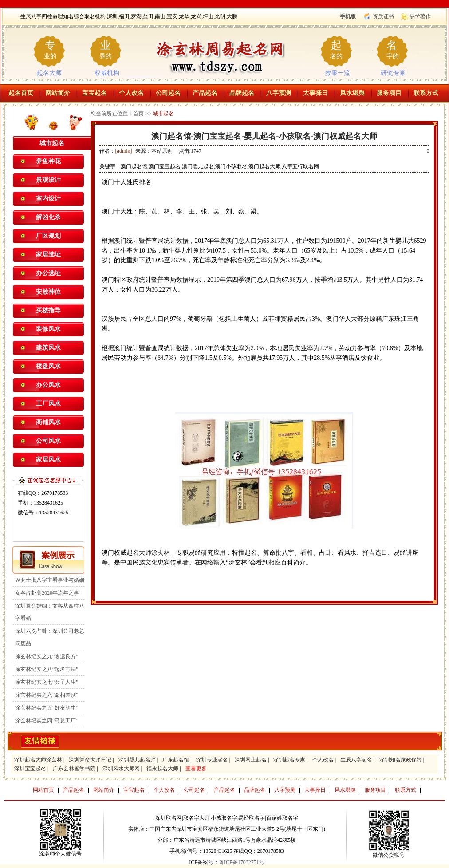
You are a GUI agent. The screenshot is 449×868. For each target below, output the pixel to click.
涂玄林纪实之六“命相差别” (47, 695)
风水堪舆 (352, 93)
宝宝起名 (95, 93)
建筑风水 (48, 348)
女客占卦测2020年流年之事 (47, 593)
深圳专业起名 (212, 760)
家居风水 (48, 460)
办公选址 (48, 273)
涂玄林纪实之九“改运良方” (47, 656)
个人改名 (131, 93)
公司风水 (48, 441)
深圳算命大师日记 (90, 760)
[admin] (124, 151)
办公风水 (48, 385)
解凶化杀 (48, 217)
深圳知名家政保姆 (401, 760)
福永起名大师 (162, 769)
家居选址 (48, 254)
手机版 (348, 16)
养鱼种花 (48, 161)
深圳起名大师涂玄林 (38, 760)
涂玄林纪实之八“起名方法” (47, 669)
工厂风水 (48, 404)
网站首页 (43, 790)
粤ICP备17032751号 (242, 862)
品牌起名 (242, 93)
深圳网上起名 (251, 760)
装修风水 (48, 329)
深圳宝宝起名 (30, 769)
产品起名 (205, 93)
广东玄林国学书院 (74, 769)
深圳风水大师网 (121, 769)
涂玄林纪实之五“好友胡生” (47, 708)
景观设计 (48, 180)
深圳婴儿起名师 (137, 760)
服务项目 (389, 93)
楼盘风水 (48, 366)
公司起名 (168, 93)
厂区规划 (48, 236)
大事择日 (315, 93)
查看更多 (196, 769)
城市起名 (163, 114)
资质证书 (383, 16)
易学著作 (420, 16)
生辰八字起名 (356, 760)
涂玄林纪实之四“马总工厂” (47, 721)
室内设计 (48, 199)
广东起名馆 (176, 760)
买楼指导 (48, 310)
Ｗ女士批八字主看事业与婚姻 (50, 580)
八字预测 (279, 93)
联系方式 (426, 93)
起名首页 (21, 93)
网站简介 (58, 93)
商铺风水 (48, 422)
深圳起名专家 (289, 760)
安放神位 (48, 292)
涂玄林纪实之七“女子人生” (47, 682)
